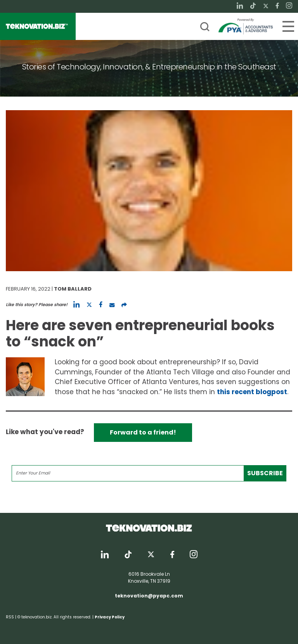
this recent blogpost (252, 392)
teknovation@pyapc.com (149, 596)
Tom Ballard (73, 289)
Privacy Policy (110, 617)
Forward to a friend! (143, 432)
